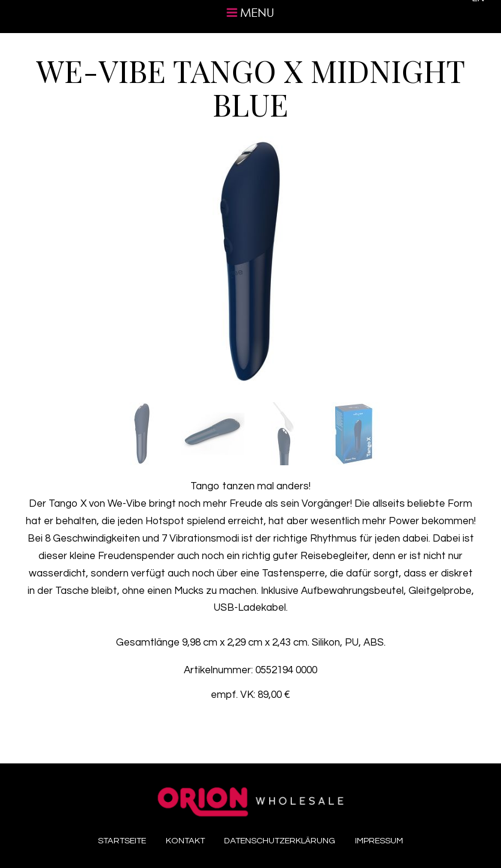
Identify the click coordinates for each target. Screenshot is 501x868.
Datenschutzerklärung (280, 841)
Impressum (379, 841)
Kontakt (185, 841)
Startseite (122, 841)
